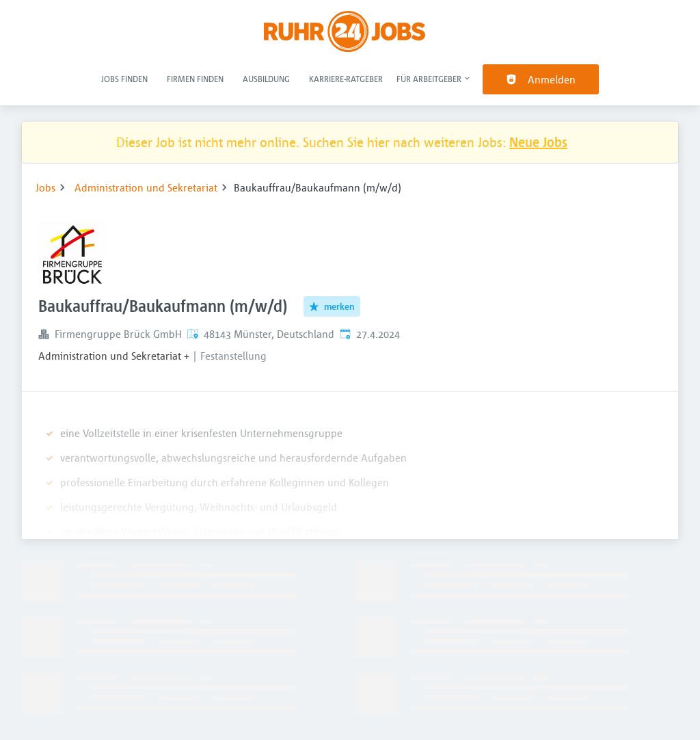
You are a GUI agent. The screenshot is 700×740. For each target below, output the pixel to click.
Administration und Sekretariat (146, 187)
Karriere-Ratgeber (346, 79)
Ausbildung (266, 79)
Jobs (45, 187)
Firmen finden (195, 79)
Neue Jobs (538, 142)
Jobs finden (124, 79)
